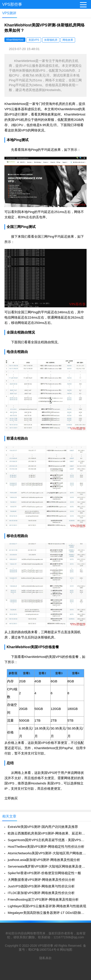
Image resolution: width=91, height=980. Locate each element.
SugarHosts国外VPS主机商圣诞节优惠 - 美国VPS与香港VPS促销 (47, 840)
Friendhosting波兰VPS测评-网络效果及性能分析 (43, 899)
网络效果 (68, 40)
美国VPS (34, 40)
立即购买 (11, 798)
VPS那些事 (12, 4)
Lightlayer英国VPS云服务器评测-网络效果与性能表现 (47, 906)
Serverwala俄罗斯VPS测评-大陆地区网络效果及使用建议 (47, 866)
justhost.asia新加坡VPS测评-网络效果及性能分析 (44, 860)
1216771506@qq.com (69, 937)
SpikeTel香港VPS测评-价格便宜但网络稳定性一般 (44, 873)
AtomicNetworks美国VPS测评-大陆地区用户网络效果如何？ (47, 853)
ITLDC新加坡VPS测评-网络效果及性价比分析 (41, 893)
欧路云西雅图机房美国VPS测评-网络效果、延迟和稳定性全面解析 (47, 833)
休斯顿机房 (51, 40)
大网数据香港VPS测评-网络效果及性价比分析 (41, 880)
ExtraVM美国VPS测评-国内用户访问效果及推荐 (43, 827)
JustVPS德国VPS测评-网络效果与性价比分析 (41, 886)
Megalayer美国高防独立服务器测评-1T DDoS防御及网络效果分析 (47, 913)
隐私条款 (45, 958)
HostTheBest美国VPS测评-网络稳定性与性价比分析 (46, 847)
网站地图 (66, 950)
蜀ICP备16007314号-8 (44, 950)
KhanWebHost (15, 40)
